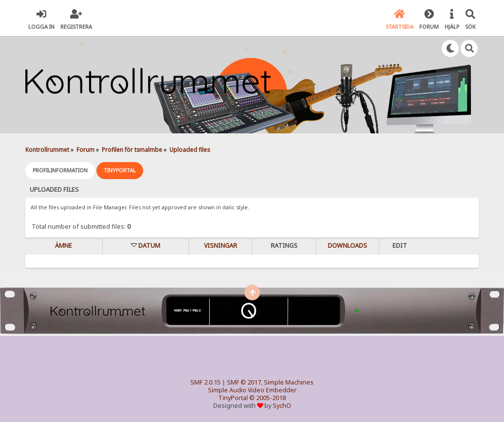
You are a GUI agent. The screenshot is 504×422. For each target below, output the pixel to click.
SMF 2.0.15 (205, 382)
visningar (221, 246)
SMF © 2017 (244, 382)
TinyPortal (233, 398)
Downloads (347, 246)
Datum (149, 246)
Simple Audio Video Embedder (252, 390)
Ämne (64, 246)
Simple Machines (289, 382)
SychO (282, 406)
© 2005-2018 (268, 398)
